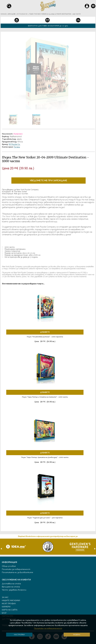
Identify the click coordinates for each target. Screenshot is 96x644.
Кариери (6, 607)
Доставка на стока (11, 584)
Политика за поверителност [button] (48, 628)
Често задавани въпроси (14, 590)
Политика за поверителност (16, 569)
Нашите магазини (11, 600)
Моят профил (9, 604)
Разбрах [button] (77, 635)
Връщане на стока (11, 587)
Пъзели (17, 147)
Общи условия (9, 566)
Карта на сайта (10, 610)
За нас (5, 597)
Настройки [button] (19, 635)
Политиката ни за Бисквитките (17, 572)
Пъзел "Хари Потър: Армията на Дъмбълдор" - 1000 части (45, 457)
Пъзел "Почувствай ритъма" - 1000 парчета (45, 337)
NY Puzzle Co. (14, 144)
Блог (4, 613)
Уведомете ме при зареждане (48, 180)
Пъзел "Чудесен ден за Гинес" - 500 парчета (45, 518)
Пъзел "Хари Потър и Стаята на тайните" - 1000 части (45, 397)
